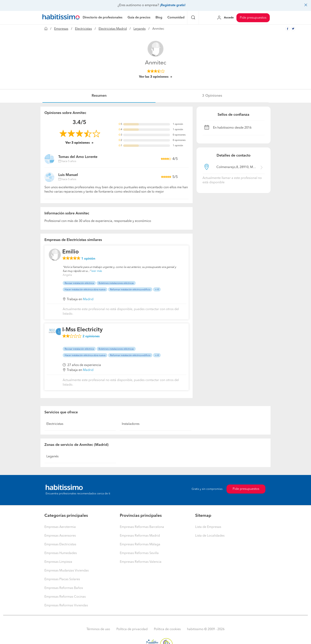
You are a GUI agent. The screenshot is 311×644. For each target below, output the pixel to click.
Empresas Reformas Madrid (140, 536)
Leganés (140, 29)
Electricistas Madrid (113, 29)
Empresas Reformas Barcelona (142, 527)
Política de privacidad (132, 629)
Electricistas (83, 29)
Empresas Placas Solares (62, 579)
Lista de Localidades (210, 536)
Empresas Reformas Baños (64, 588)
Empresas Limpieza (58, 562)
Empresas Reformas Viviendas (66, 606)
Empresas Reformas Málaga (140, 545)
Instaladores (131, 424)
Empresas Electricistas (60, 545)
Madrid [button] (88, 299)
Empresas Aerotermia (60, 527)
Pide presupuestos (253, 18)
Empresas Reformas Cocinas (65, 597)
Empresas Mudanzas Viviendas (67, 571)
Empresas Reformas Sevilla (139, 553)
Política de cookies (167, 629)
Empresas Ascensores (60, 536)
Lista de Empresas (208, 527)
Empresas (61, 29)
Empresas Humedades (61, 553)
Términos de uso (98, 629)
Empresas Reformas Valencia (141, 562)
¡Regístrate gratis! (173, 5)
